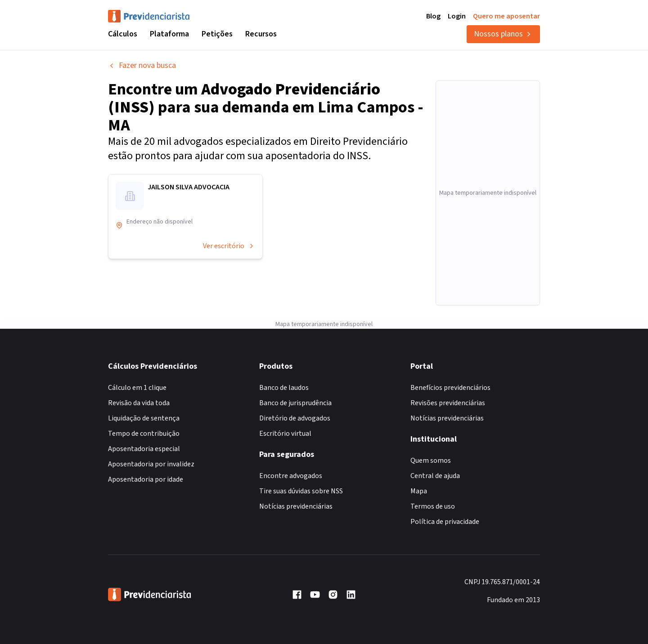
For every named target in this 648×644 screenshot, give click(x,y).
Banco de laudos (284, 388)
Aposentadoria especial (144, 449)
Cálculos (123, 34)
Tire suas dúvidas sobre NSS (301, 491)
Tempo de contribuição (144, 434)
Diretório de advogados (295, 418)
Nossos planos (503, 34)
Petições (217, 34)
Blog (433, 16)
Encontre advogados (291, 476)
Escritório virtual (285, 434)
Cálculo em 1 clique (137, 388)
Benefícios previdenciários (450, 388)
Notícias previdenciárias (296, 506)
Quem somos (431, 461)
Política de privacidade (445, 522)
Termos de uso (433, 506)
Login (457, 16)
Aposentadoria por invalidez (151, 464)
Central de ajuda (435, 476)
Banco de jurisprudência (295, 403)
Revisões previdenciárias (448, 403)
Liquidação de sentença (144, 418)
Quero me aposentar (506, 16)
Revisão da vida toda (139, 403)
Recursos (261, 34)
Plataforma (169, 34)
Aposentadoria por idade (146, 479)
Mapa (419, 491)
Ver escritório (229, 246)
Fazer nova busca (142, 65)
